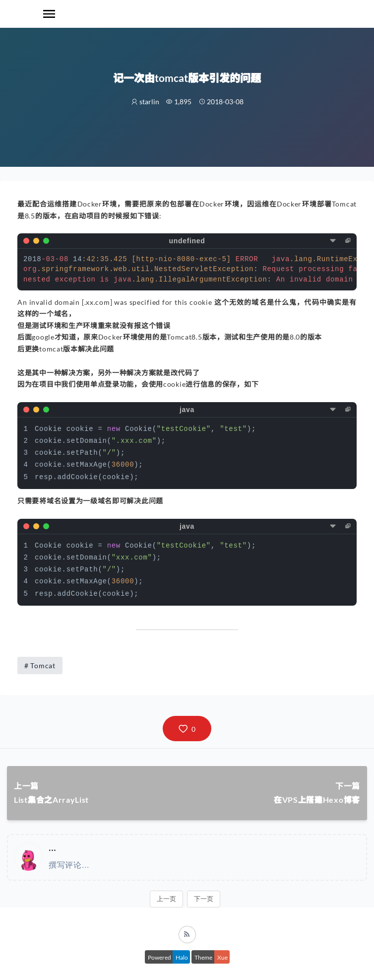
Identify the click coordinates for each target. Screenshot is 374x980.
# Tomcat (40, 665)
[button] (187, 729)
